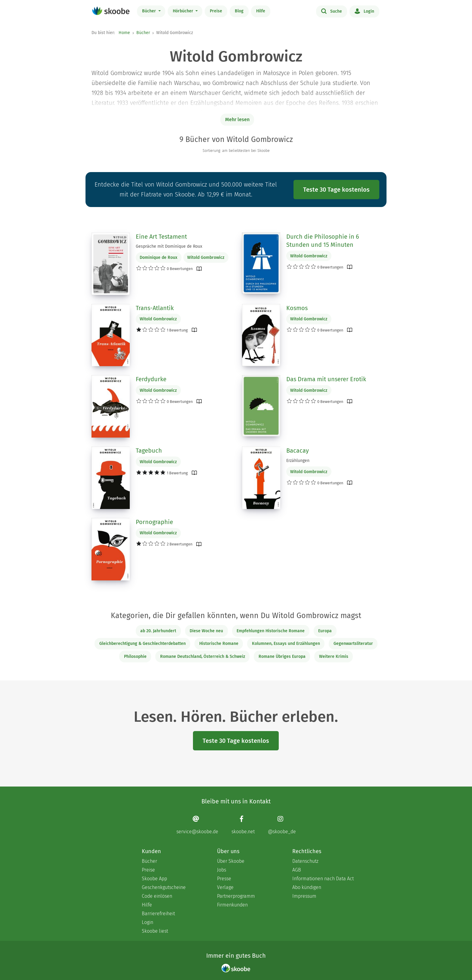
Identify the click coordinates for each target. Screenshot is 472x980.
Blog (239, 11)
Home (124, 33)
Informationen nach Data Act (323, 879)
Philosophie (135, 656)
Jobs (222, 870)
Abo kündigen (307, 887)
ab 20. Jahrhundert (158, 631)
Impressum (304, 896)
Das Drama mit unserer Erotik (326, 379)
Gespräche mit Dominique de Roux (169, 246)
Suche (332, 11)
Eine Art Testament (161, 237)
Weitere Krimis (334, 656)
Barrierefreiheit (158, 914)
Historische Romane (219, 644)
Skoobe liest (155, 931)
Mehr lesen (237, 119)
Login (364, 11)
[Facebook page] (243, 825)
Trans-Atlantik (155, 308)
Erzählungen (298, 461)
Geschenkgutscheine (164, 887)
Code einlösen (157, 896)
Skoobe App (154, 879)
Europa (325, 631)
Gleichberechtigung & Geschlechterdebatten (143, 644)
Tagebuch (149, 451)
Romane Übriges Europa (282, 656)
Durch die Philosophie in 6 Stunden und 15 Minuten (323, 241)
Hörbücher (184, 11)
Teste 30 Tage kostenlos (336, 190)
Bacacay (298, 451)
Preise (216, 11)
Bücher (150, 11)
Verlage (225, 887)
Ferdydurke (151, 379)
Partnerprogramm (236, 896)
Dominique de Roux (158, 258)
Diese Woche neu (206, 631)
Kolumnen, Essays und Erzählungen (286, 644)
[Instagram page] (282, 825)
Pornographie (154, 522)
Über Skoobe (231, 861)
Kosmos (297, 308)
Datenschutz (305, 861)
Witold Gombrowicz (206, 258)
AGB (297, 870)
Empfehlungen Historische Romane (271, 631)
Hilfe (261, 11)
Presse (224, 879)
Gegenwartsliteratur (353, 644)
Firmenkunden (232, 905)
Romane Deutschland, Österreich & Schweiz (203, 656)
